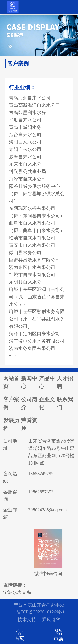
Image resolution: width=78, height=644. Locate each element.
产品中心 (47, 382)
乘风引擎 (51, 620)
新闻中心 (29, 382)
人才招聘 (65, 382)
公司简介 (29, 403)
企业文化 (47, 403)
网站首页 (11, 382)
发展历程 (11, 424)
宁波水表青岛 (17, 592)
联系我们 (65, 403)
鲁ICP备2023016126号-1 (41, 612)
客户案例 (11, 403)
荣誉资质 (29, 424)
